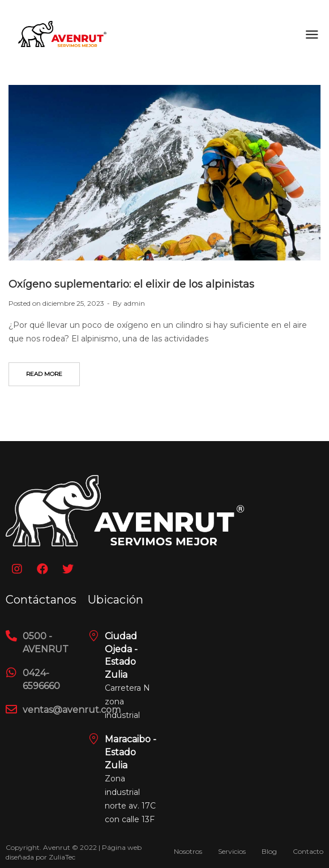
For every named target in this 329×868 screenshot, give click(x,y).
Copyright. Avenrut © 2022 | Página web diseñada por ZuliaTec (74, 852)
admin (134, 303)
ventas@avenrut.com (72, 710)
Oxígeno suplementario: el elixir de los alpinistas (131, 284)
